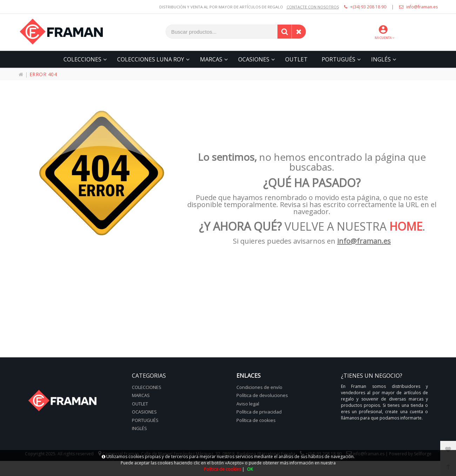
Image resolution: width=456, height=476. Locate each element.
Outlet (140, 404)
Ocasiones (144, 412)
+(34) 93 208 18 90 (365, 7)
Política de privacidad (259, 412)
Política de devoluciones (262, 395)
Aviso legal (248, 404)
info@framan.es (418, 7)
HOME (406, 226)
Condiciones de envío (259, 387)
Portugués (145, 420)
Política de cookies (256, 420)
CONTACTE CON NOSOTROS (313, 7)
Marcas (141, 395)
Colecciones (147, 387)
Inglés (139, 428)
